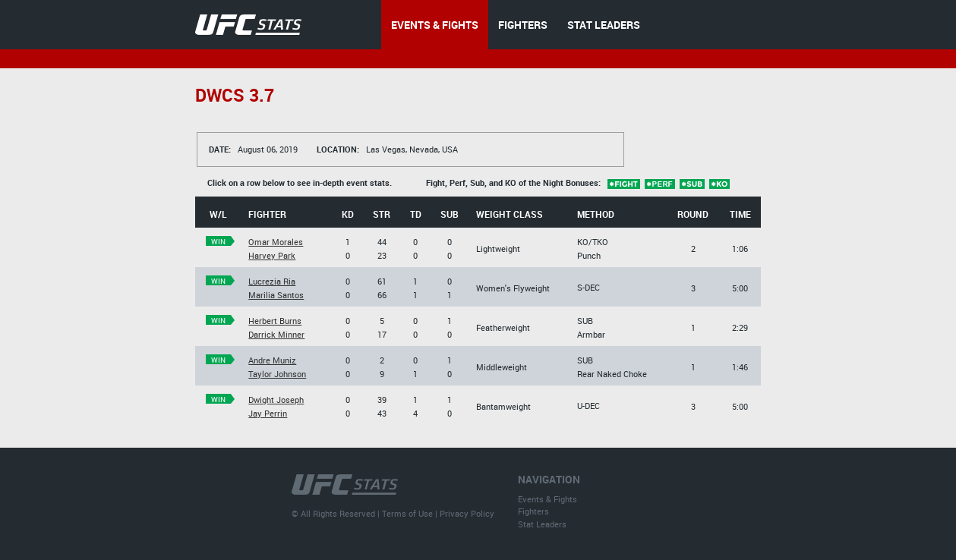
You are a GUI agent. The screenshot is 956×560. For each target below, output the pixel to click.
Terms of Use (407, 513)
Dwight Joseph (276, 400)
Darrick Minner (276, 334)
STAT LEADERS (604, 25)
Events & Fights (547, 499)
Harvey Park (272, 255)
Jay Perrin (268, 413)
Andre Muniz (272, 360)
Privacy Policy (467, 513)
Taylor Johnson (277, 374)
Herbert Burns (275, 321)
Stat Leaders (542, 524)
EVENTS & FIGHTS (435, 25)
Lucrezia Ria (272, 281)
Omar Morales (276, 242)
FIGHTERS (523, 25)
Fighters (533, 511)
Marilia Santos (276, 295)
